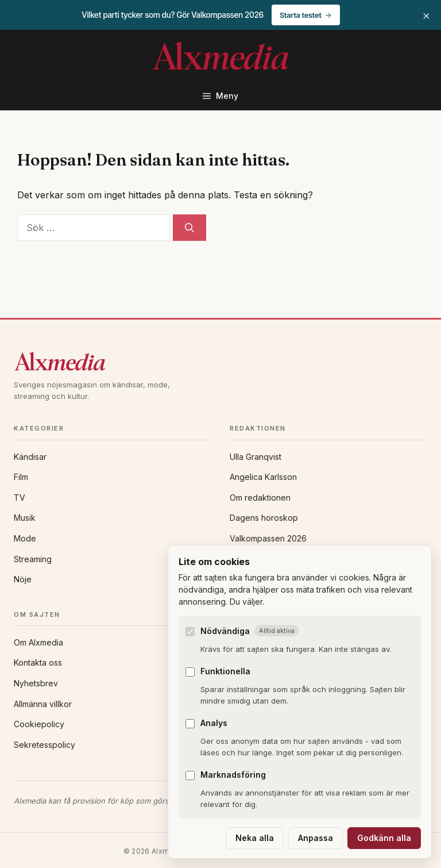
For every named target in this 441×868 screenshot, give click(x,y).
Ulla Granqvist (256, 457)
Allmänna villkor (43, 704)
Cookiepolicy (39, 724)
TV (20, 498)
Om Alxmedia (38, 642)
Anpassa (316, 838)
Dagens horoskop (264, 518)
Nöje (23, 579)
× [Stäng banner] (426, 15)
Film (21, 477)
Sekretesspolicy (45, 745)
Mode (25, 538)
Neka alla (255, 838)
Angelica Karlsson (263, 477)
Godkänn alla (384, 838)
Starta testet (301, 15)
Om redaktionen (260, 498)
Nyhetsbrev (36, 683)
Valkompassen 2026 (268, 538)
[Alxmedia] (220, 361)
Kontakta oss (38, 662)
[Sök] (189, 228)
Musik (25, 518)
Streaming (33, 559)
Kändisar (30, 457)
